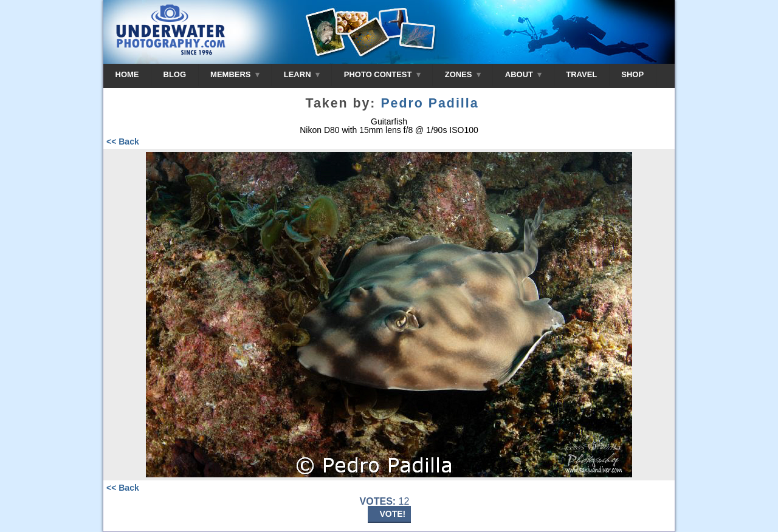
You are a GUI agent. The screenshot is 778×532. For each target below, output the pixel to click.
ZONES (463, 74)
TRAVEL (581, 74)
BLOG (175, 74)
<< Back (123, 142)
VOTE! (393, 514)
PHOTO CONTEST (382, 74)
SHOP (632, 74)
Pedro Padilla (429, 103)
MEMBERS (235, 74)
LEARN (302, 74)
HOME (127, 74)
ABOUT (523, 74)
